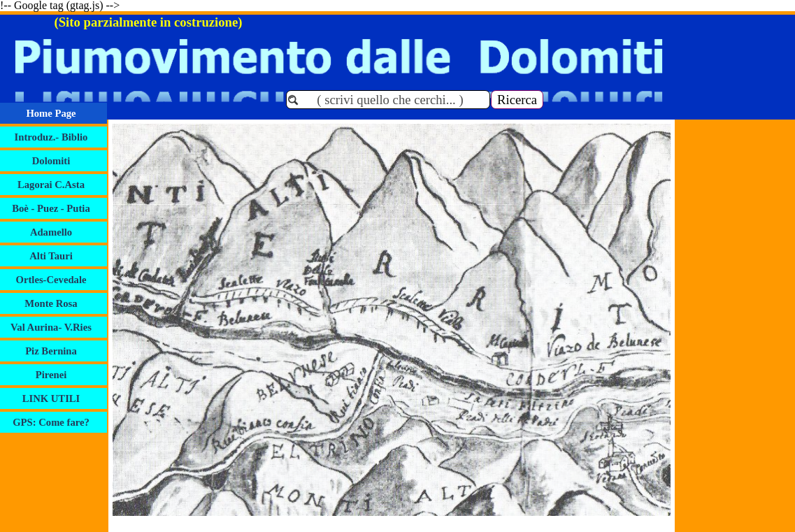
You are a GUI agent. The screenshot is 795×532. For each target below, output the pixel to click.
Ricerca (517, 100)
